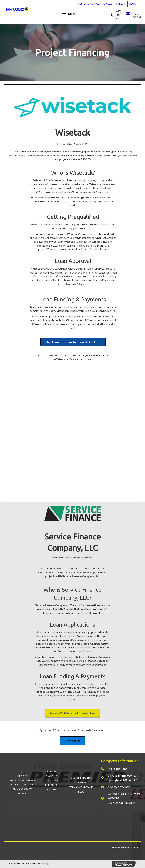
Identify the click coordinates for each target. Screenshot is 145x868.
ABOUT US (23, 776)
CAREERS (121, 4)
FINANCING (52, 776)
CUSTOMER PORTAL (88, 4)
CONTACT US (51, 785)
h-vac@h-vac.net (137, 14)
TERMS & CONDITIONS (81, 787)
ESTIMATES (23, 793)
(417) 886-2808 (118, 15)
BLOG (133, 4)
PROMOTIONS (51, 781)
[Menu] (69, 14)
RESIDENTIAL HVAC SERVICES (23, 780)
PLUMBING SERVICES (23, 789)
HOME (23, 772)
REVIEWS (107, 4)
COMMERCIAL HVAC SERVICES (23, 785)
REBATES (52, 772)
